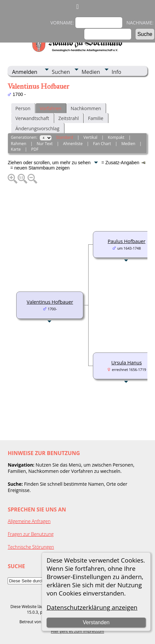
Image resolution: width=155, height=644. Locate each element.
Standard (65, 137)
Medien (91, 72)
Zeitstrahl (69, 118)
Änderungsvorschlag (37, 128)
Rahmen (19, 144)
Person (23, 108)
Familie (96, 118)
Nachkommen (86, 108)
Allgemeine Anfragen (29, 521)
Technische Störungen (31, 547)
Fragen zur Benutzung (31, 534)
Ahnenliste (73, 144)
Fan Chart (102, 144)
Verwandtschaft (32, 118)
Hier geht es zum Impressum (77, 631)
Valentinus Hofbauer (50, 302)
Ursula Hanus (127, 362)
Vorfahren (51, 108)
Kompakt (116, 137)
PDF (35, 149)
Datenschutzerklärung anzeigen (92, 607)
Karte (16, 149)
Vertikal (90, 137)
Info (116, 72)
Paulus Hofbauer (127, 241)
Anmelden (24, 72)
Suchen (61, 72)
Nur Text (45, 144)
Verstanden (96, 622)
